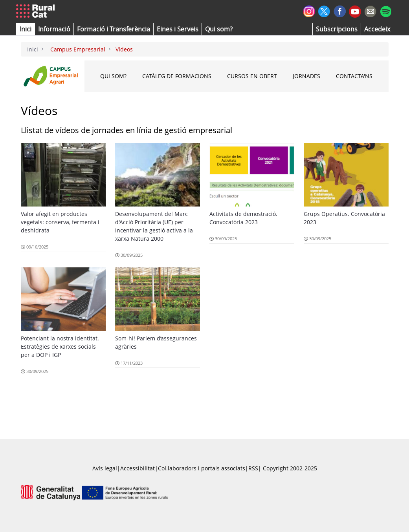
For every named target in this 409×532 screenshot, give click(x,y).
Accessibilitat (138, 468)
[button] (26, 29)
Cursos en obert (252, 76)
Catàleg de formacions (177, 76)
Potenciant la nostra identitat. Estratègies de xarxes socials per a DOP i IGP (60, 346)
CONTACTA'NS (354, 76)
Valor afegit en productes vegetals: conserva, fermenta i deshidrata (60, 222)
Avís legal (105, 468)
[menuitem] (114, 29)
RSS (253, 468)
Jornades (306, 76)
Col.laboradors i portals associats (202, 468)
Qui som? (113, 76)
